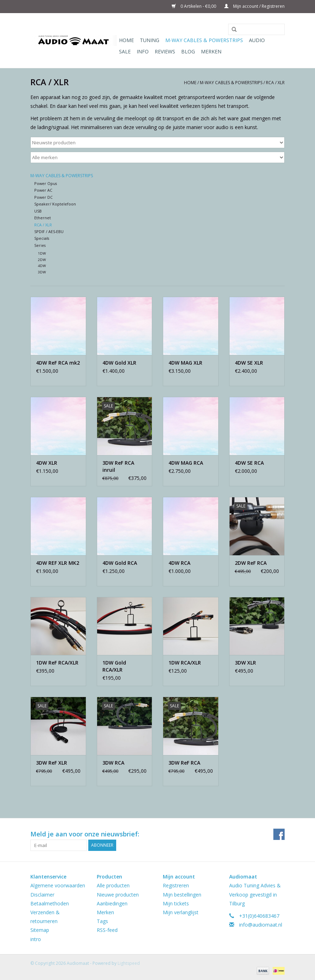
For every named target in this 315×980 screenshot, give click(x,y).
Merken (211, 51)
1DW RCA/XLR (185, 663)
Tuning (150, 40)
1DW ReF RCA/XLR (57, 663)
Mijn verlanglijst (181, 912)
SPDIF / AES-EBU (49, 231)
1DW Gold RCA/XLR (114, 666)
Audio (257, 40)
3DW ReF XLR (52, 763)
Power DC (43, 197)
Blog (188, 51)
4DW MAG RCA (186, 463)
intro (36, 939)
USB (38, 211)
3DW (42, 272)
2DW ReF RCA (251, 563)
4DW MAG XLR (185, 363)
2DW (42, 260)
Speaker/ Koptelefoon (55, 204)
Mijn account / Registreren (254, 6)
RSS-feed (107, 930)
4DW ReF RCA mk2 (58, 363)
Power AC (43, 190)
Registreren (176, 885)
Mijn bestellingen (182, 895)
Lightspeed (129, 963)
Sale (125, 51)
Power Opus (46, 183)
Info (143, 51)
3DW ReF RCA (184, 763)
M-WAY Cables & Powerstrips (204, 40)
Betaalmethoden (50, 903)
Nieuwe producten (118, 895)
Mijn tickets (176, 903)
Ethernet (43, 218)
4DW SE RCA (249, 463)
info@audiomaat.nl (261, 925)
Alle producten (113, 885)
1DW (42, 253)
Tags (102, 921)
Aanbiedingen (112, 903)
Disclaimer (42, 895)
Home (126, 40)
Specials (42, 238)
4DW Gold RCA (120, 563)
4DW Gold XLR (119, 363)
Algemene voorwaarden (58, 885)
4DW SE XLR (249, 363)
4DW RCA (179, 563)
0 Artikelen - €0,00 (194, 6)
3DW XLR (245, 663)
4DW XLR (47, 463)
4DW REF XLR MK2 (58, 563)
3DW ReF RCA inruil (118, 466)
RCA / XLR (275, 83)
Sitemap (40, 930)
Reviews (165, 51)
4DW (42, 266)
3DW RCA (113, 763)
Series (40, 245)
